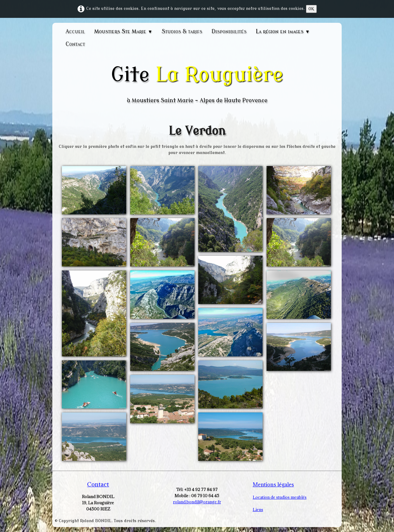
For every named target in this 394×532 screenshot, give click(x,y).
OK (311, 9)
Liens (258, 510)
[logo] (197, 84)
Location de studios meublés (280, 497)
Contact (75, 44)
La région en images (283, 31)
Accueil (75, 31)
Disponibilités (229, 31)
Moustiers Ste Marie (123, 31)
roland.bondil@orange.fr (197, 502)
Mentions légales (273, 485)
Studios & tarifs (182, 31)
